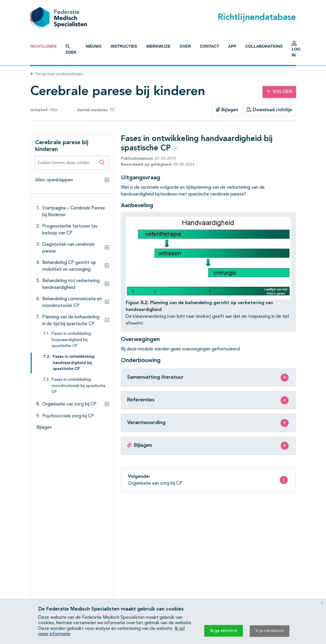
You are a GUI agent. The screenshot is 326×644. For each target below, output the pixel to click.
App (232, 46)
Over (185, 46)
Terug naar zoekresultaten (57, 74)
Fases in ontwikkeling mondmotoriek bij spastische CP (79, 386)
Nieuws (94, 46)
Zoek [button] (71, 49)
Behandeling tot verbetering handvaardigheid (71, 284)
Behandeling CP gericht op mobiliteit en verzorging (69, 266)
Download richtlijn (270, 110)
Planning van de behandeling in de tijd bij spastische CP (71, 321)
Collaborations (264, 46)
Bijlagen (227, 110)
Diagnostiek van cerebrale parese (68, 248)
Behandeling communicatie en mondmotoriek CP (72, 302)
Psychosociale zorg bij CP (68, 416)
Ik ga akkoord (224, 631)
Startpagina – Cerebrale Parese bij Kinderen (74, 212)
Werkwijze (158, 46)
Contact (210, 46)
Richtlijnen (44, 46)
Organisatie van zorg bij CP (69, 404)
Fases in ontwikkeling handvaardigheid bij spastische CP (74, 363)
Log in (296, 50)
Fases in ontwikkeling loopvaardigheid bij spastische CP (71, 340)
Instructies (124, 46)
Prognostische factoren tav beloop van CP (70, 230)
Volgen (279, 92)
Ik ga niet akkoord (270, 631)
